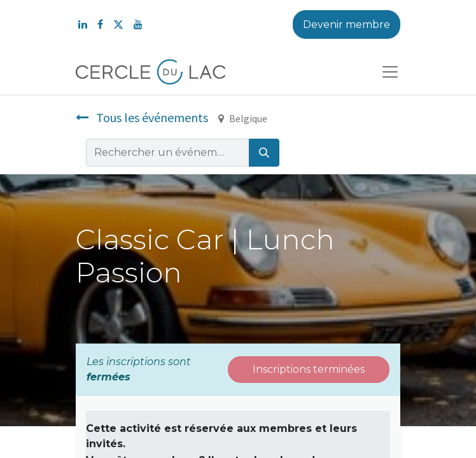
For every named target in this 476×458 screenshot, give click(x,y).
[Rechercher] (264, 153)
